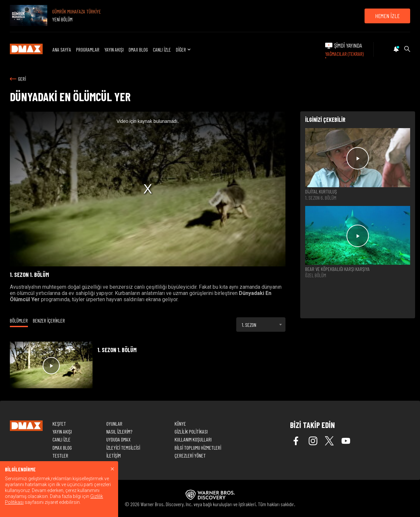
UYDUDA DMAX (118, 439)
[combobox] (261, 325)
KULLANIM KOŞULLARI (193, 439)
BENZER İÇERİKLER (49, 320)
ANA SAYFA (62, 49)
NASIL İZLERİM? (119, 431)
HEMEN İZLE (387, 16)
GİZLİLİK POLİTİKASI (191, 431)
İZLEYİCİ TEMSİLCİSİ (123, 448)
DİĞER (184, 49)
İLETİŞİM (114, 455)
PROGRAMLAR (88, 49)
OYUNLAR (114, 424)
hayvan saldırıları (125, 299)
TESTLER (60, 455)
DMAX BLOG (138, 49)
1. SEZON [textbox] (249, 325)
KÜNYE (180, 424)
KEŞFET (59, 424)
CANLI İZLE (162, 49)
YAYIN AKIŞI (114, 49)
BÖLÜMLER (19, 320)
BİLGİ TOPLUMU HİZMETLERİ (198, 448)
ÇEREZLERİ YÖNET (190, 455)
